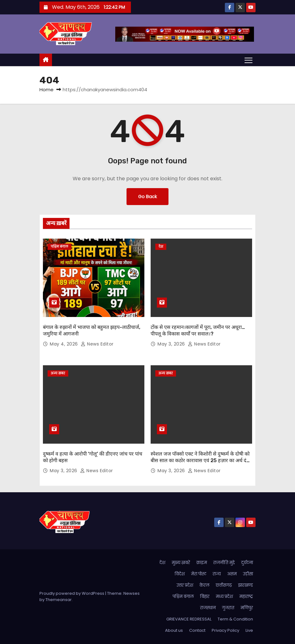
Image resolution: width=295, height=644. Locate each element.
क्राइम (202, 563)
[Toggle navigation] (248, 60)
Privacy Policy (225, 630)
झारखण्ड (246, 585)
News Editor (97, 344)
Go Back (147, 197)
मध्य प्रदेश (224, 596)
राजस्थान (208, 608)
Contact (197, 630)
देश (161, 247)
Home (47, 90)
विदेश (180, 574)
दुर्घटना (247, 563)
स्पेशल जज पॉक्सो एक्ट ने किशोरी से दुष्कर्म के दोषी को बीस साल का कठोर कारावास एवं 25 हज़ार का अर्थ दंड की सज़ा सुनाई (200, 461)
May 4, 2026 (65, 344)
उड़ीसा (248, 574)
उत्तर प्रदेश (185, 585)
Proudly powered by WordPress (72, 593)
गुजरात (228, 608)
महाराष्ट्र (246, 596)
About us (174, 630)
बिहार (205, 596)
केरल (204, 585)
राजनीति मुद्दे (224, 563)
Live (249, 630)
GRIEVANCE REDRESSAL (189, 619)
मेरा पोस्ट (199, 574)
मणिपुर (247, 608)
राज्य (217, 574)
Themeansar (59, 600)
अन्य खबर (58, 373)
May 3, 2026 (172, 344)
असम (232, 574)
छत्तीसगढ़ (224, 585)
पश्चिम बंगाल (60, 247)
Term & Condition (235, 619)
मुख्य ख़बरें (181, 563)
